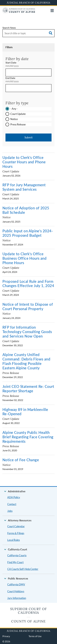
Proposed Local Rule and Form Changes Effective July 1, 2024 (28, 284)
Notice (14, 119)
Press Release (18, 124)
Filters (9, 47)
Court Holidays (16, 591)
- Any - (14, 109)
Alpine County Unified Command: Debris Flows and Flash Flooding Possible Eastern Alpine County (26, 361)
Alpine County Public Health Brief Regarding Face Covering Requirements (28, 437)
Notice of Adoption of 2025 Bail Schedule (26, 210)
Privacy (6, 636)
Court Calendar (16, 526)
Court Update (18, 114)
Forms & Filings (16, 533)
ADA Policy (14, 497)
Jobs (10, 511)
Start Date (11, 62)
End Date (10, 78)
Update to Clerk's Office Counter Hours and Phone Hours (24, 162)
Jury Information (17, 598)
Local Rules (14, 540)
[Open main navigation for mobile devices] (52, 11)
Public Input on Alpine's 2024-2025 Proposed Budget (28, 233)
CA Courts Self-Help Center (23, 569)
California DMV (16, 584)
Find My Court (15, 562)
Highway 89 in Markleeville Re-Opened (25, 412)
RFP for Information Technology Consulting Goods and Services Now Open (27, 332)
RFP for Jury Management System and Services (24, 187)
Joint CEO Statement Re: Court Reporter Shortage (28, 389)
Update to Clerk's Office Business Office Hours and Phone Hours (24, 258)
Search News (9, 28)
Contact (12, 504)
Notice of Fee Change (21, 460)
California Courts (17, 555)
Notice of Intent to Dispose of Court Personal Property (28, 306)
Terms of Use (35, 636)
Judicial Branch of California (29, 3)
